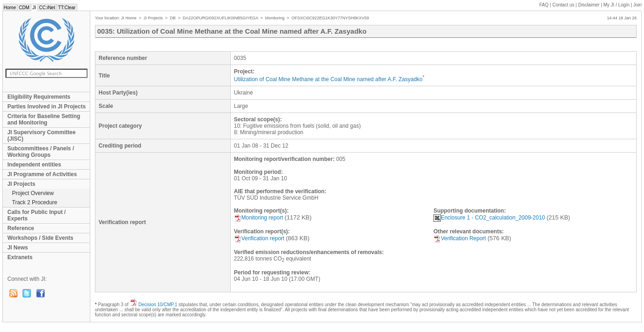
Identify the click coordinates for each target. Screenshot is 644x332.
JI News (18, 248)
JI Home (129, 18)
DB (173, 18)
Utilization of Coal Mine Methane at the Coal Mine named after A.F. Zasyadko (328, 79)
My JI (617, 5)
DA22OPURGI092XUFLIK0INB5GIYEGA (221, 18)
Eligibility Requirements (39, 97)
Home (10, 8)
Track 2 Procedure (35, 202)
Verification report (259, 238)
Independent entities (34, 165)
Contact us (563, 5)
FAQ (544, 5)
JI (34, 8)
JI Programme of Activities (42, 174)
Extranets (20, 257)
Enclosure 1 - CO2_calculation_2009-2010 (489, 218)
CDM (24, 8)
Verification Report (460, 238)
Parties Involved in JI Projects (47, 107)
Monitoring (275, 18)
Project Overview (33, 193)
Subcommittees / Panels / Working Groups (41, 152)
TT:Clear (67, 8)
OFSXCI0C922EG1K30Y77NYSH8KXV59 (330, 18)
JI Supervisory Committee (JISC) (41, 136)
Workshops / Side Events (40, 238)
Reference (21, 228)
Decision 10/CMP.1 (158, 305)
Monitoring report (259, 218)
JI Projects (21, 184)
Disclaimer (589, 5)
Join (638, 5)
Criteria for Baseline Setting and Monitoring (44, 119)
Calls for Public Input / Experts (37, 215)
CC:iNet (47, 8)
